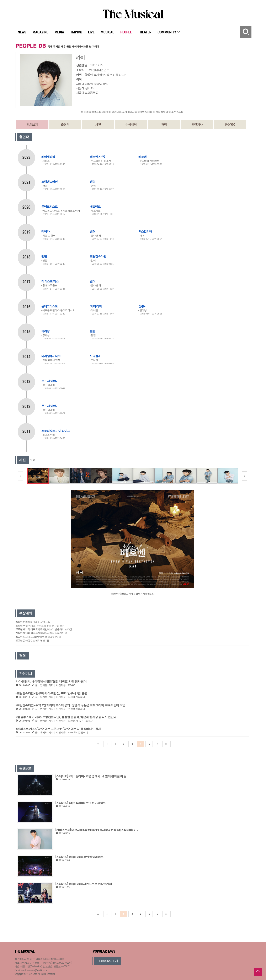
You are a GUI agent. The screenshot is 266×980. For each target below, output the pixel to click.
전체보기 (32, 125)
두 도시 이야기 (50, 381)
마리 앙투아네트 (51, 356)
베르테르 (95, 207)
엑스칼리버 (145, 231)
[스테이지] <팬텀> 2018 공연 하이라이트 (79, 857)
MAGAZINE (40, 32)
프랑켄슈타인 (49, 182)
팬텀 (92, 182)
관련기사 (197, 125)
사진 (98, 125)
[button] (244, 476)
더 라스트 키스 (50, 281)
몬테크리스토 (49, 207)
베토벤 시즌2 (97, 157)
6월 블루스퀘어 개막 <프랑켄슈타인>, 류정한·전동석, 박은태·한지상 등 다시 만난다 (66, 717)
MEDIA (59, 32)
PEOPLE (126, 32)
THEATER (145, 32)
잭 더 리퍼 (96, 306)
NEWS (22, 32)
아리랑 (45, 331)
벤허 (92, 231)
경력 (164, 125)
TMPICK (76, 32)
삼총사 (142, 306)
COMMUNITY (169, 32)
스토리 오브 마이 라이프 (56, 431)
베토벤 (142, 157)
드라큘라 (95, 356)
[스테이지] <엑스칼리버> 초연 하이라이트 (81, 803)
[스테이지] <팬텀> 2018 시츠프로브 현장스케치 (84, 884)
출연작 (65, 125)
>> (166, 744)
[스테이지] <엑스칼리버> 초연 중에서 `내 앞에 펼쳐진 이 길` (91, 776)
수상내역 (131, 125)
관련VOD (230, 125)
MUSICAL (107, 32)
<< (98, 744)
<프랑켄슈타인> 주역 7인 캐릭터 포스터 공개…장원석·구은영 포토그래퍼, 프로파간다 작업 (70, 705)
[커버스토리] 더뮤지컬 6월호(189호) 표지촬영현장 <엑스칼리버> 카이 (97, 830)
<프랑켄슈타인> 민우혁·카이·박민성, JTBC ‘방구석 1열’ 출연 (51, 693)
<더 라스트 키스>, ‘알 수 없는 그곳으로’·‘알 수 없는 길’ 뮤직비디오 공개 (58, 729)
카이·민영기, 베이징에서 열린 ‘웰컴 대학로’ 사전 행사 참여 (51, 681)
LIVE (91, 32)
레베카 (45, 231)
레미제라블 (48, 157)
